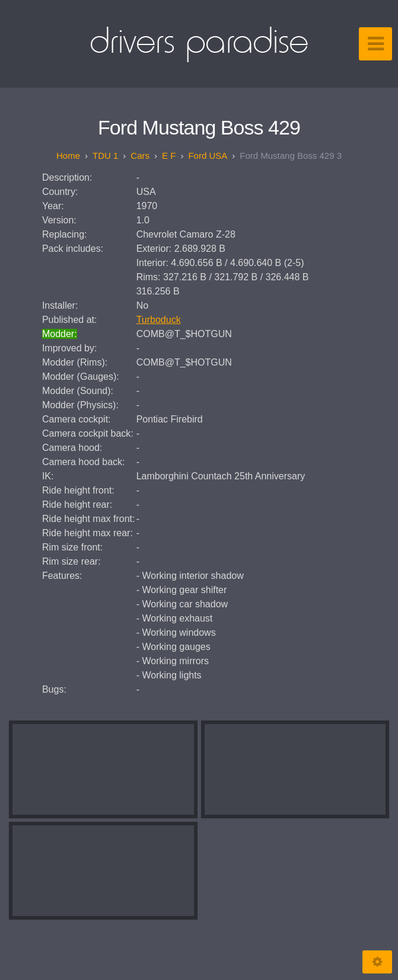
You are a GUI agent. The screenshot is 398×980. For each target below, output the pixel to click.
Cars (140, 156)
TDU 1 (105, 156)
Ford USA (208, 156)
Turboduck (159, 320)
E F (169, 156)
